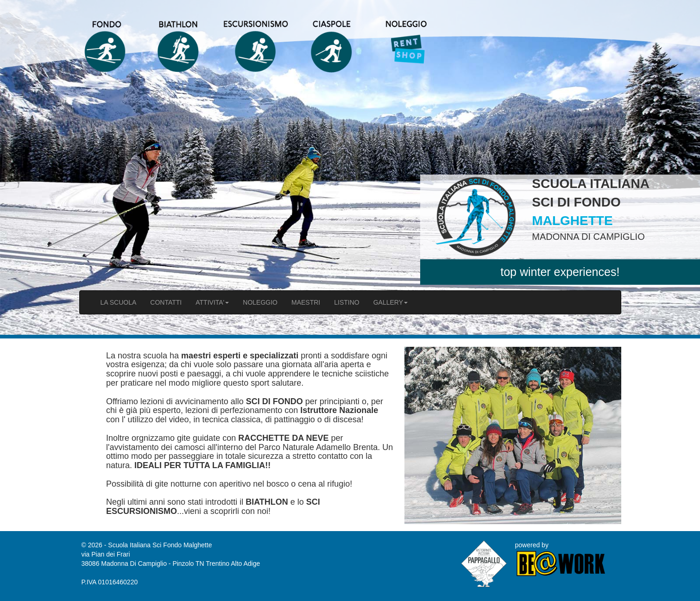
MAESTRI (306, 302)
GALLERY (391, 302)
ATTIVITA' (212, 302)
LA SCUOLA (119, 302)
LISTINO (347, 302)
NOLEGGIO (260, 302)
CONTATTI (166, 302)
